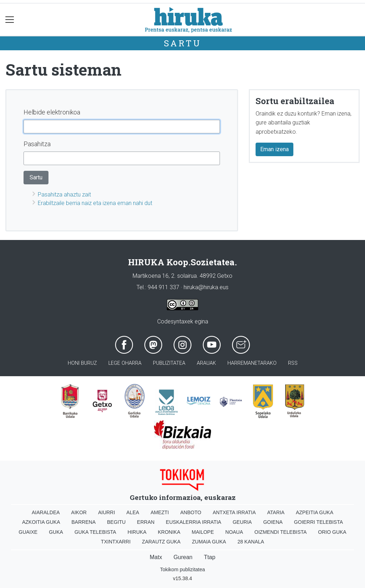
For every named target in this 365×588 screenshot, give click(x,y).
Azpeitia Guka (315, 512)
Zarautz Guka (161, 542)
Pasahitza (37, 144)
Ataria (276, 512)
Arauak (206, 363)
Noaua (234, 532)
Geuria (242, 522)
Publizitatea (169, 363)
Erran (146, 522)
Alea (133, 512)
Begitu (116, 522)
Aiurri (106, 512)
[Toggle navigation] (10, 20)
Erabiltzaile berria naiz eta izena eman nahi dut (95, 203)
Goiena (273, 522)
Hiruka (137, 532)
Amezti (160, 512)
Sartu (183, 43)
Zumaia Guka (209, 542)
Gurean (183, 557)
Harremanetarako (252, 363)
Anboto (191, 512)
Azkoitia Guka (41, 522)
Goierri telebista (318, 522)
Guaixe (28, 532)
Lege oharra (125, 363)
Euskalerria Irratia (193, 522)
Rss (293, 363)
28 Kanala (251, 542)
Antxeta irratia (234, 512)
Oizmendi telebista (281, 532)
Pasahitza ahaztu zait (64, 195)
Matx (156, 557)
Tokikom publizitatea (182, 569)
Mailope (203, 532)
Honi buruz (82, 363)
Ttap (210, 557)
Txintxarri (116, 542)
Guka (56, 532)
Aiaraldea (46, 512)
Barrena (84, 522)
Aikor (79, 512)
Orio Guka (332, 532)
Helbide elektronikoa (52, 112)
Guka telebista (95, 532)
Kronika (169, 532)
